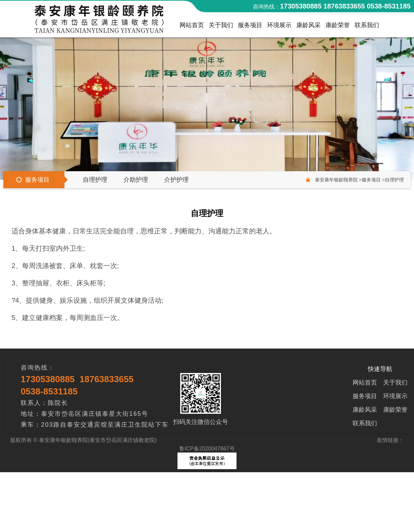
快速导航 (380, 369)
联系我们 (367, 27)
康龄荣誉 (338, 27)
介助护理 (136, 180)
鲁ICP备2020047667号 (207, 449)
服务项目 (250, 27)
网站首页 (192, 27)
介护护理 (176, 180)
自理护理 (95, 180)
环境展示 (279, 27)
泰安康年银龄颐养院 (336, 180)
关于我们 (221, 27)
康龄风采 (308, 27)
